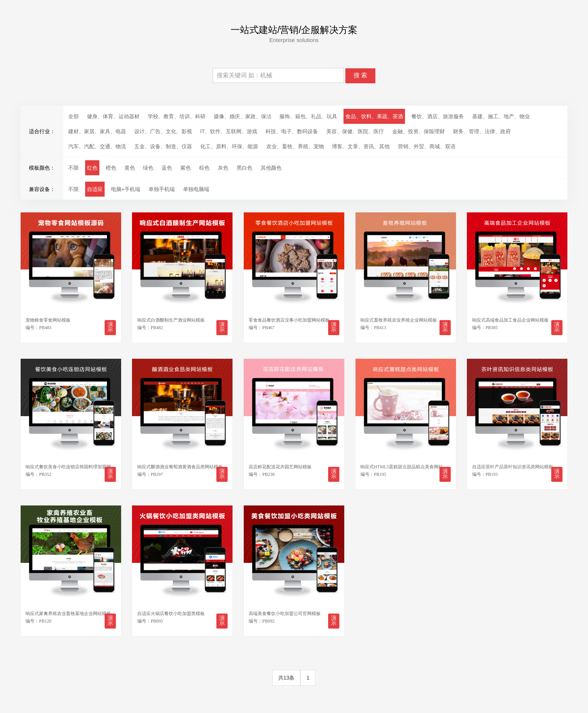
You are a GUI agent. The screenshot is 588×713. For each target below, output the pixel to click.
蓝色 (167, 168)
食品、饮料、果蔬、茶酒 (374, 116)
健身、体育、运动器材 (113, 116)
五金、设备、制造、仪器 (163, 146)
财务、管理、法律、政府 (482, 131)
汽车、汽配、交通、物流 (97, 146)
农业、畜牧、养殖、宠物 (295, 146)
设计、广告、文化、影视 (163, 131)
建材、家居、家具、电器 (97, 131)
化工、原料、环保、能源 (229, 146)
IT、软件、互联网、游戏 (229, 131)
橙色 (111, 168)
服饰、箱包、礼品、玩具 (308, 116)
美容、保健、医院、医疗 (355, 131)
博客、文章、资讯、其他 (361, 146)
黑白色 (244, 168)
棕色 (204, 168)
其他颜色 (271, 168)
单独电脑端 (196, 189)
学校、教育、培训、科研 (177, 116)
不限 (73, 168)
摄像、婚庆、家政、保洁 (243, 116)
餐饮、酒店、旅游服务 (438, 116)
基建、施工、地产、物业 (501, 116)
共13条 (286, 678)
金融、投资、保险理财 (418, 131)
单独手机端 (162, 189)
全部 (73, 116)
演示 (110, 327)
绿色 (148, 168)
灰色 (223, 168)
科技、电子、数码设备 (292, 131)
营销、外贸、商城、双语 (427, 146)
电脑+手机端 (126, 189)
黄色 (130, 168)
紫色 (186, 168)
